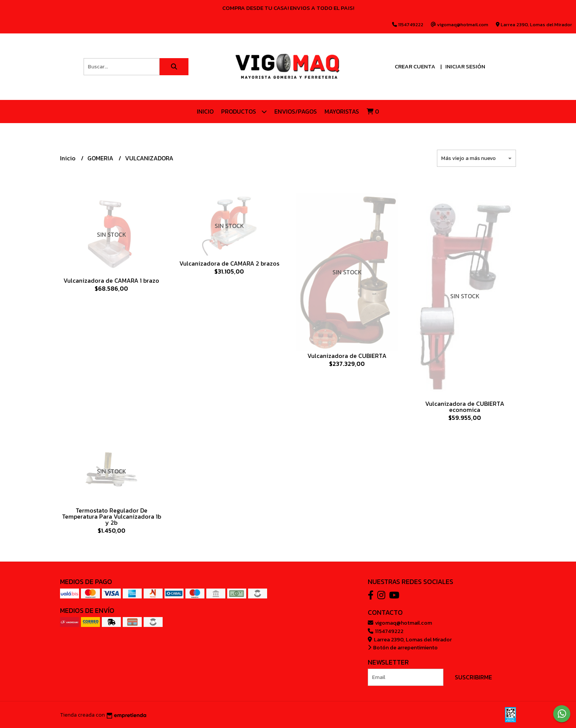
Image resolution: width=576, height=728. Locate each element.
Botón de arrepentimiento (403, 647)
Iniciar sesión (465, 66)
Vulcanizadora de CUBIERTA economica (465, 407)
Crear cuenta (415, 66)
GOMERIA (101, 158)
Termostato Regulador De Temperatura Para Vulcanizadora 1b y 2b (112, 516)
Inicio (205, 111)
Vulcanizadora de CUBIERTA (347, 356)
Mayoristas (342, 111)
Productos (244, 112)
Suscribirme (473, 677)
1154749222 (386, 631)
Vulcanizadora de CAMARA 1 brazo (111, 280)
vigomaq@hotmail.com (400, 623)
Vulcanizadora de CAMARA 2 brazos (229, 263)
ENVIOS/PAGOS (296, 111)
